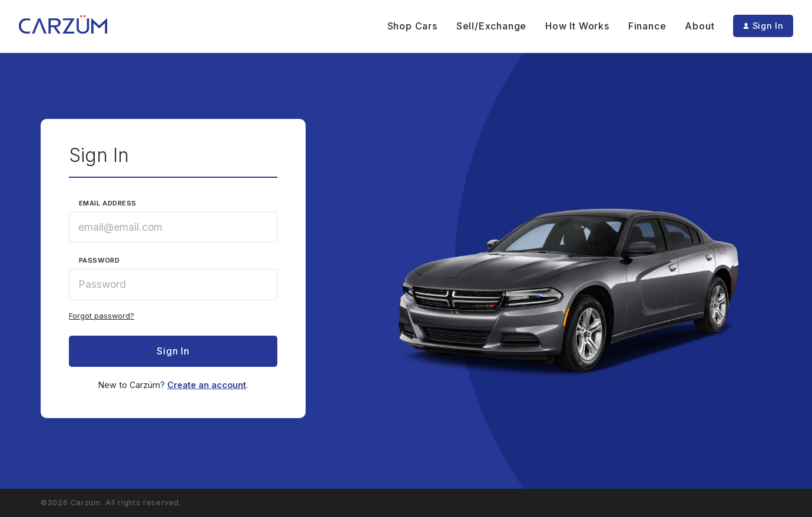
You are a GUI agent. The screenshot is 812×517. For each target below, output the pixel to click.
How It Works (577, 26)
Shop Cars (412, 26)
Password (99, 261)
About (700, 26)
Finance (647, 26)
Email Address (108, 203)
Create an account (207, 385)
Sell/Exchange (491, 26)
